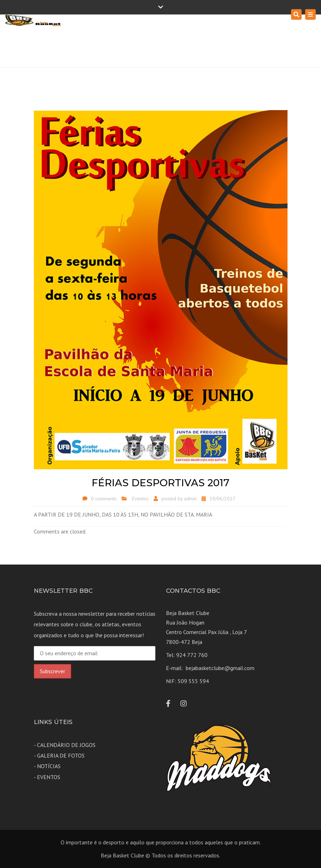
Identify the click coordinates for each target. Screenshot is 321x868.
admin (190, 499)
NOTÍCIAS (49, 766)
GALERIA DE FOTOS (61, 755)
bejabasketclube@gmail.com (220, 668)
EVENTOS (49, 777)
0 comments (104, 499)
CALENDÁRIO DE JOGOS (66, 745)
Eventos (140, 499)
